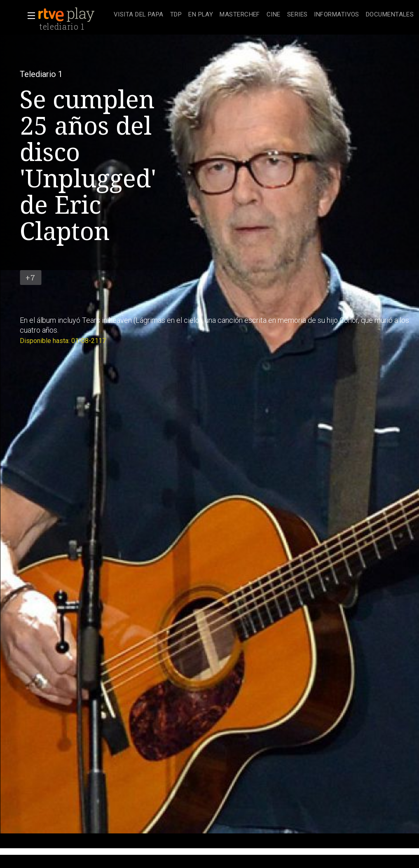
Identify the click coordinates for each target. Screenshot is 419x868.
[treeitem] (139, 15)
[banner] (74, 15)
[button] (29, 16)
